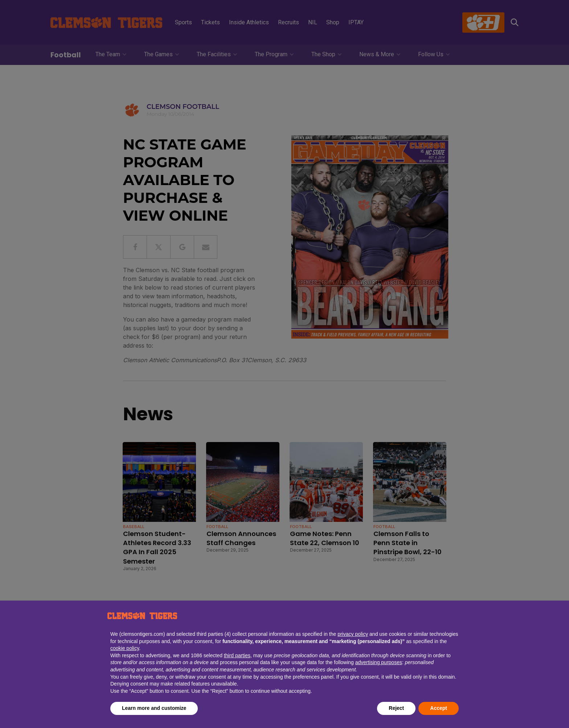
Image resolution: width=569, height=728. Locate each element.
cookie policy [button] (125, 648)
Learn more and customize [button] (154, 708)
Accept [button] (439, 708)
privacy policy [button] (353, 634)
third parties (237, 655)
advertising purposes (379, 662)
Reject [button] (396, 708)
